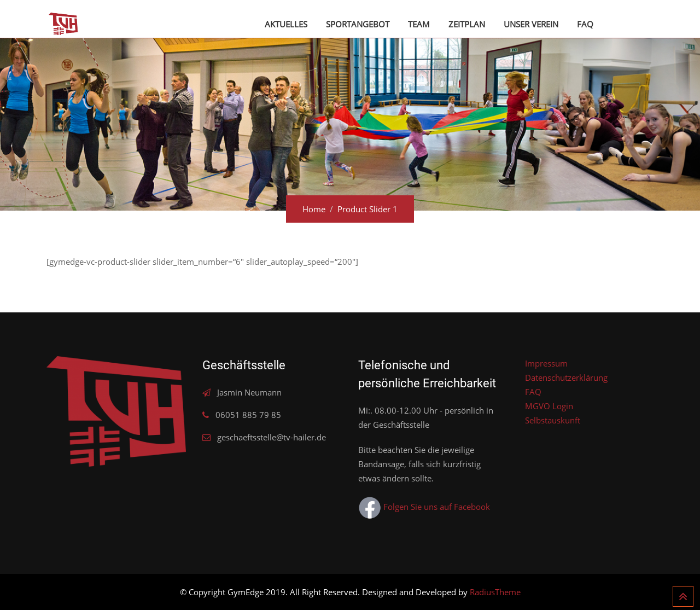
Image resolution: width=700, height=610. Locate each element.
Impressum (546, 363)
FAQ (585, 24)
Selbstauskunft (553, 420)
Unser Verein (531, 24)
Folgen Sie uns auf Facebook (424, 507)
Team (419, 24)
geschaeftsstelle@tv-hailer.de (272, 437)
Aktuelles (286, 24)
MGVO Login (549, 406)
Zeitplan (467, 24)
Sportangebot (358, 24)
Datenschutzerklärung (566, 377)
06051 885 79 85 (248, 415)
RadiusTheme (495, 592)
